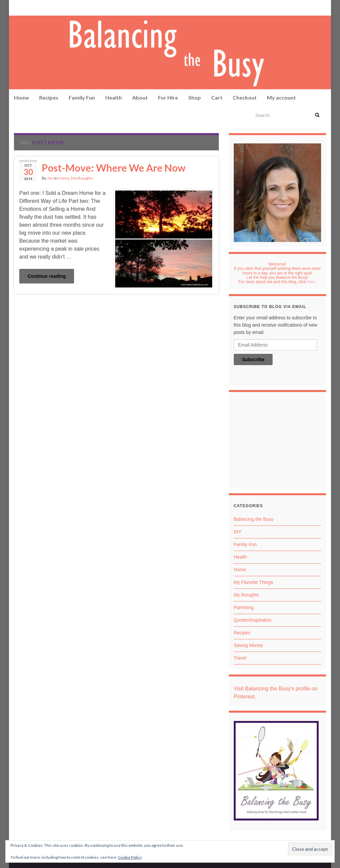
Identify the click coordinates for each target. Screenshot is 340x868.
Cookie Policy (130, 857)
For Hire (168, 97)
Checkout (245, 97)
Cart (217, 97)
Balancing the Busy (254, 519)
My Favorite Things (254, 582)
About (140, 97)
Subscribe (253, 359)
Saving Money (249, 645)
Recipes (49, 97)
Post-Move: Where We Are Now (114, 168)
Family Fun (82, 97)
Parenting (244, 607)
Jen (50, 178)
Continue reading (47, 276)
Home (21, 97)
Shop (195, 97)
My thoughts (82, 178)
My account (281, 97)
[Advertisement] (277, 442)
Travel (240, 658)
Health (114, 97)
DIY (238, 532)
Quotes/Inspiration (253, 620)
